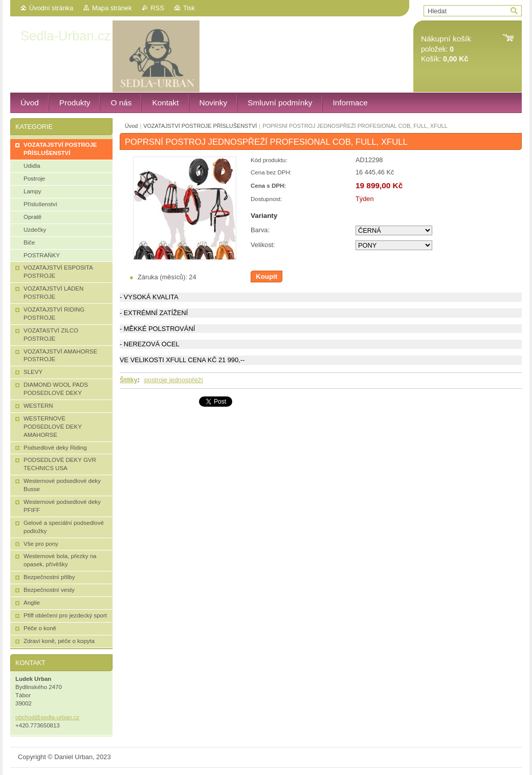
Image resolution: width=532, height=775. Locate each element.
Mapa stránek (112, 8)
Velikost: (263, 245)
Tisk (189, 8)
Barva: (260, 230)
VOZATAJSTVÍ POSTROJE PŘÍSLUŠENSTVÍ (200, 126)
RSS (158, 8)
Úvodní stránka (51, 8)
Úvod (131, 126)
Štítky (129, 380)
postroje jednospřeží (174, 380)
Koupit (267, 276)
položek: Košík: (446, 49)
